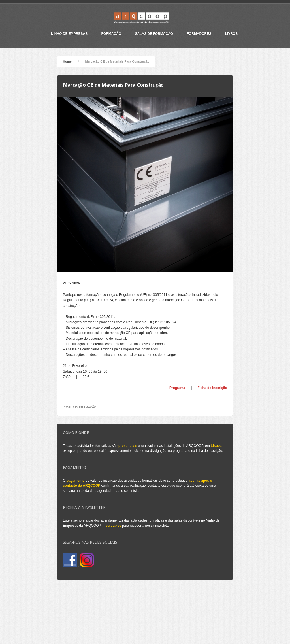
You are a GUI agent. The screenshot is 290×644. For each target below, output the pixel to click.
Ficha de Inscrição (212, 388)
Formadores (199, 34)
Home (67, 61)
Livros (232, 34)
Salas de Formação (154, 34)
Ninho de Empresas (69, 34)
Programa (177, 388)
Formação (111, 34)
